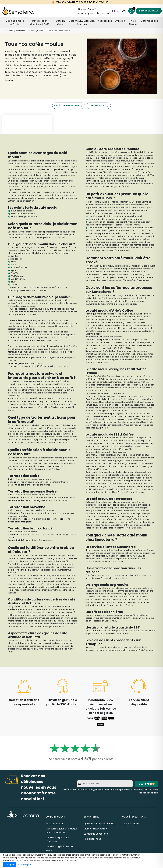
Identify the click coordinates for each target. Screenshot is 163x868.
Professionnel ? (149, 11)
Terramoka (128, 511)
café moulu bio (102, 202)
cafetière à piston (66, 498)
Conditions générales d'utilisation (126, 790)
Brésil (36, 587)
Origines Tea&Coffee (96, 376)
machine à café (58, 381)
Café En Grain (60, 23)
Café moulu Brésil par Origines (100, 396)
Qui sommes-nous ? (95, 829)
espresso (115, 178)
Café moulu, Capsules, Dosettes (82, 23)
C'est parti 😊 (147, 784)
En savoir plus (25, 865)
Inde (67, 590)
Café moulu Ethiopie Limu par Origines (104, 413)
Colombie (121, 304)
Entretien (120, 21)
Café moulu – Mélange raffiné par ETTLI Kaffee (108, 455)
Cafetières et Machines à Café (40, 23)
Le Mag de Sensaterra (96, 834)
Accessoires (105, 21)
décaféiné (145, 331)
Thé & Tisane (133, 23)
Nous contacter (54, 824)
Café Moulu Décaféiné (67, 106)
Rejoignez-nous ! (93, 839)
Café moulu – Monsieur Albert (100, 516)
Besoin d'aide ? (87, 9)
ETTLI (106, 438)
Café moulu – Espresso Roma (100, 472)
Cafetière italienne (30, 513)
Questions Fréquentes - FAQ (100, 824)
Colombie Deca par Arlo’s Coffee (102, 340)
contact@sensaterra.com (94, 13)
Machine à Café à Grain (15, 23)
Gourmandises (149, 21)
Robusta (142, 166)
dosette (120, 528)
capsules (13, 189)
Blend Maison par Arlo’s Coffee (100, 351)
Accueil (10, 31)
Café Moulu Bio (97, 106)
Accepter (10, 865)
